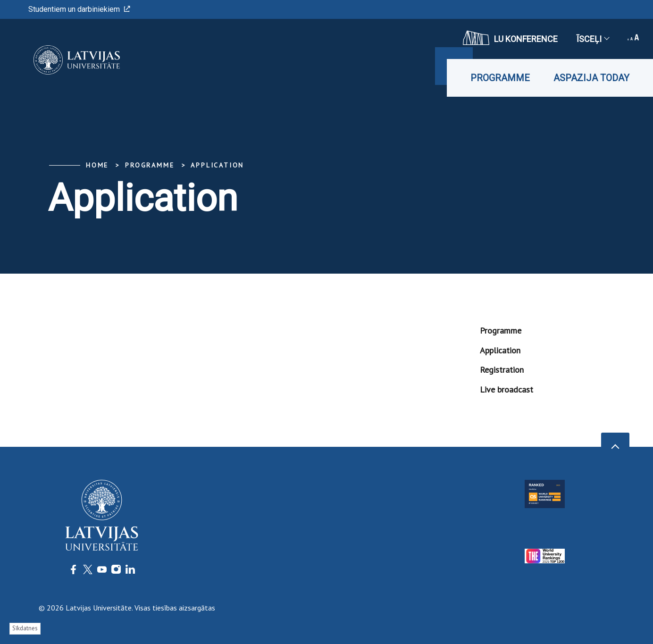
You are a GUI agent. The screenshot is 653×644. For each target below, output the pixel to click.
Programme (500, 78)
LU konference (510, 38)
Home (97, 165)
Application (217, 165)
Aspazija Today (591, 78)
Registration (502, 370)
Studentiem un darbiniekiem (79, 9)
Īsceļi (593, 39)
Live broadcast (506, 389)
